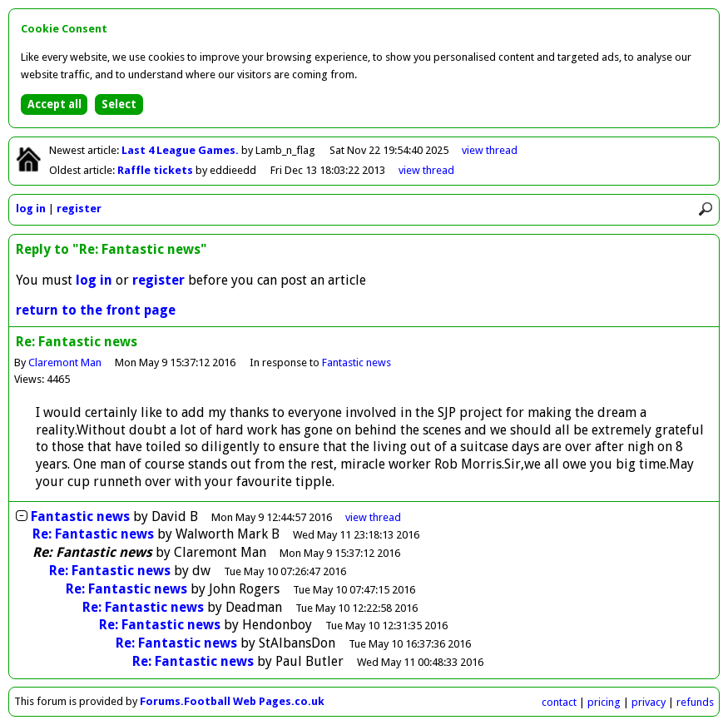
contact (559, 702)
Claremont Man (65, 362)
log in (31, 209)
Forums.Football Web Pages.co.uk (232, 701)
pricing (604, 702)
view (490, 150)
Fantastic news (357, 362)
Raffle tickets (156, 170)
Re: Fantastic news (93, 534)
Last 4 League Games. (181, 150)
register (79, 209)
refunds (695, 702)
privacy (649, 702)
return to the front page (96, 310)
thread (373, 517)
